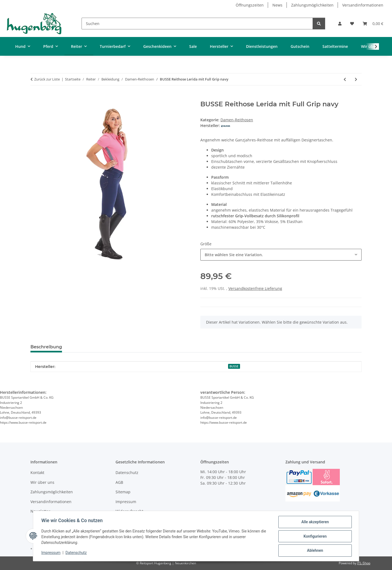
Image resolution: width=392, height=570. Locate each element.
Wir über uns (42, 482)
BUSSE (234, 366)
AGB (119, 482)
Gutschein (300, 46)
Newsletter (40, 511)
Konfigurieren (314, 537)
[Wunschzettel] (352, 24)
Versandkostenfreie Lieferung (255, 288)
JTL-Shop (364, 563)
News (277, 5)
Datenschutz (77, 553)
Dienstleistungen (262, 46)
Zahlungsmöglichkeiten (312, 5)
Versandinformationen (363, 5)
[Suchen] (197, 24)
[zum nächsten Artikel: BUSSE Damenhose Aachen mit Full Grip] (356, 79)
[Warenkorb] (373, 24)
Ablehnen (314, 551)
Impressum (51, 553)
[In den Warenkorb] (35, 97)
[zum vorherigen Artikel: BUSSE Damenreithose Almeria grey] (345, 79)
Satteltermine (335, 46)
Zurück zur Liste (47, 79)
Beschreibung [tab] (46, 347)
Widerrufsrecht (129, 511)
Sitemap (123, 492)
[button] (340, 24)
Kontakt (37, 473)
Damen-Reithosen (237, 120)
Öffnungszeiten (250, 5)
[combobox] (281, 255)
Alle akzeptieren (314, 522)
